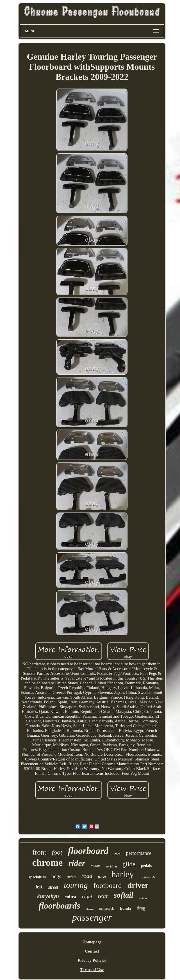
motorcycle (107, 909)
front (39, 852)
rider (77, 863)
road (87, 876)
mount (95, 866)
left (39, 887)
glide (129, 864)
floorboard (88, 851)
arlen (71, 877)
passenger (92, 917)
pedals (146, 866)
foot (57, 852)
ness (102, 877)
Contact (92, 951)
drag (141, 908)
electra (90, 909)
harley (123, 874)
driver (138, 885)
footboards (147, 877)
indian (143, 898)
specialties (37, 877)
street (53, 887)
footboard (108, 886)
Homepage (92, 942)
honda (126, 908)
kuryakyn (48, 896)
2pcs (117, 854)
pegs (56, 876)
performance (139, 853)
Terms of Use (92, 970)
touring (76, 885)
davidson (111, 866)
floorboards (59, 906)
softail (124, 895)
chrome (48, 863)
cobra (70, 897)
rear (103, 896)
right (87, 896)
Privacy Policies (92, 960)
